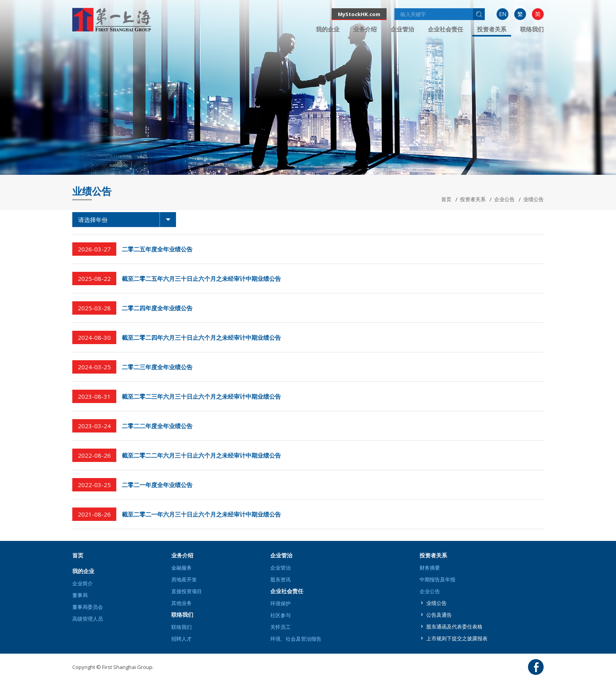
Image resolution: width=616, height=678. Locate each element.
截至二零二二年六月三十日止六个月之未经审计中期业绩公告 (201, 455)
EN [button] (503, 14)
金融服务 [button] (181, 568)
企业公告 (504, 199)
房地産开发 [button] (184, 579)
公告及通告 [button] (439, 615)
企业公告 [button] (430, 591)
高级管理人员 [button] (88, 619)
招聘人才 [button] (181, 639)
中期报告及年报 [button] (437, 579)
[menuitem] (502, 14)
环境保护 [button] (280, 603)
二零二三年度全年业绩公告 (157, 367)
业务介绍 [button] (365, 29)
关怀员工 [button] (280, 627)
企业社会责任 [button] (445, 29)
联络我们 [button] (532, 29)
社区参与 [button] (280, 615)
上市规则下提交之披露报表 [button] (457, 638)
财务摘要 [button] (430, 568)
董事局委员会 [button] (88, 607)
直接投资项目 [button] (187, 591)
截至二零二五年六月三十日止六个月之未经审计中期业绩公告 (201, 279)
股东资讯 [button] (280, 579)
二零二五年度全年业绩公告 (157, 249)
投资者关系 (473, 199)
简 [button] (538, 14)
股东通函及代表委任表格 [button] (454, 627)
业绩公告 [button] (436, 603)
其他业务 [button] (181, 603)
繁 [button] (520, 14)
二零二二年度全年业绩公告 (157, 426)
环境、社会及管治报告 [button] (296, 639)
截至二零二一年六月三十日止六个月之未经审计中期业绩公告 (201, 514)
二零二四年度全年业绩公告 (157, 308)
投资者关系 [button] (492, 29)
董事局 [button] (80, 595)
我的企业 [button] (328, 29)
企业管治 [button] (402, 29)
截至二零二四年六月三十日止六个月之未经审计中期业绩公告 (201, 337)
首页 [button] (78, 555)
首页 (446, 199)
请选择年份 (127, 220)
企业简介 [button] (82, 583)
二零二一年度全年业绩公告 (157, 485)
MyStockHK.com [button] (359, 14)
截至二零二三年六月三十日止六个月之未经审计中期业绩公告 (201, 396)
